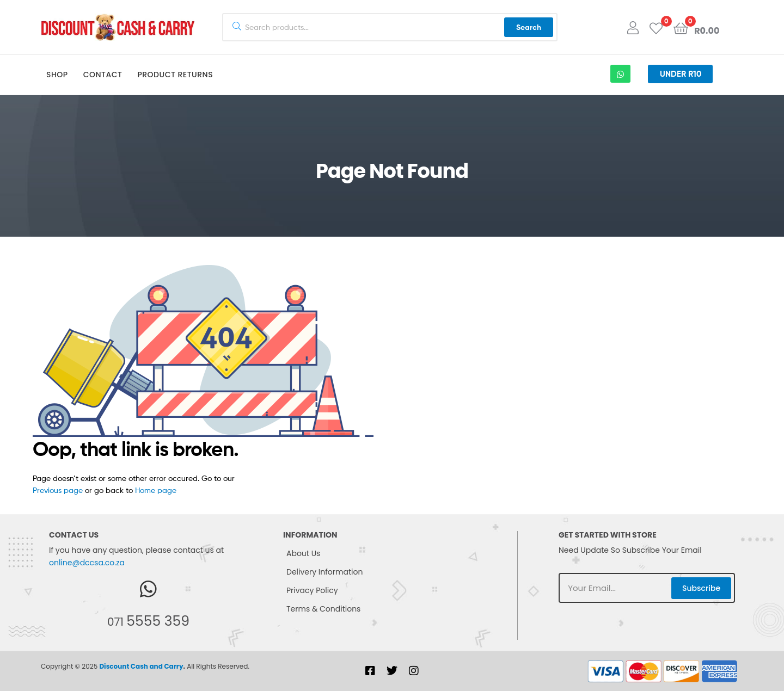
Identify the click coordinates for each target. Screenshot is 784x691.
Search (529, 27)
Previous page (58, 490)
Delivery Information (324, 572)
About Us (303, 553)
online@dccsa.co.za (87, 563)
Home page (156, 490)
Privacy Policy (312, 590)
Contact (103, 75)
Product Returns (175, 75)
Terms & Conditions (323, 609)
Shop (57, 75)
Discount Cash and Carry (141, 666)
